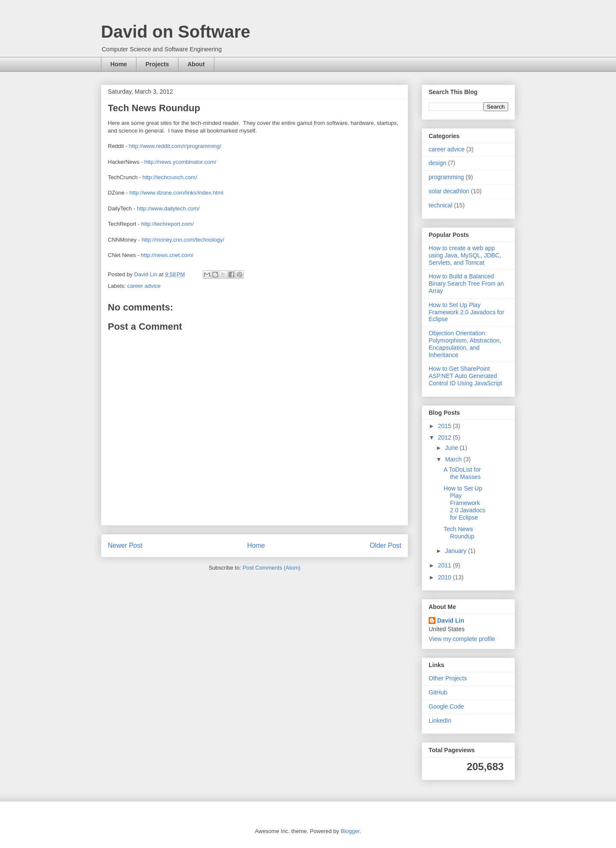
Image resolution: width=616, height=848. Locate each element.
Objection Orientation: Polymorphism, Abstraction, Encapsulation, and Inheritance (465, 344)
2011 (446, 565)
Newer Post (125, 545)
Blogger (350, 831)
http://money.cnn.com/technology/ (183, 240)
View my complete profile (462, 639)
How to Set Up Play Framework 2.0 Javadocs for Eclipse (466, 312)
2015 (446, 426)
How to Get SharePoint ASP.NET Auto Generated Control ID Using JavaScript (465, 376)
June (452, 448)
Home (119, 64)
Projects (157, 64)
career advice (144, 286)
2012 (446, 437)
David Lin (451, 620)
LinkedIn (440, 721)
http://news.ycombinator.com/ (180, 162)
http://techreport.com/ (167, 224)
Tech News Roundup (459, 533)
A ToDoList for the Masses (462, 473)
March (454, 459)
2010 (446, 577)
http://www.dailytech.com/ (168, 208)
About (196, 64)
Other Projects (448, 678)
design (437, 163)
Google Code (446, 706)
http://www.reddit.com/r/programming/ (175, 146)
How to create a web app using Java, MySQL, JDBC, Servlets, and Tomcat (465, 255)
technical (440, 205)
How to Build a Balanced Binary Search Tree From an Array (466, 284)
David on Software (176, 32)
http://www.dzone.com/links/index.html (177, 193)
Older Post (385, 545)
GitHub (438, 692)
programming (446, 177)
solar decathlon (449, 191)
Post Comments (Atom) (271, 568)
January (456, 551)
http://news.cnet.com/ (167, 255)
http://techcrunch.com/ (170, 177)
